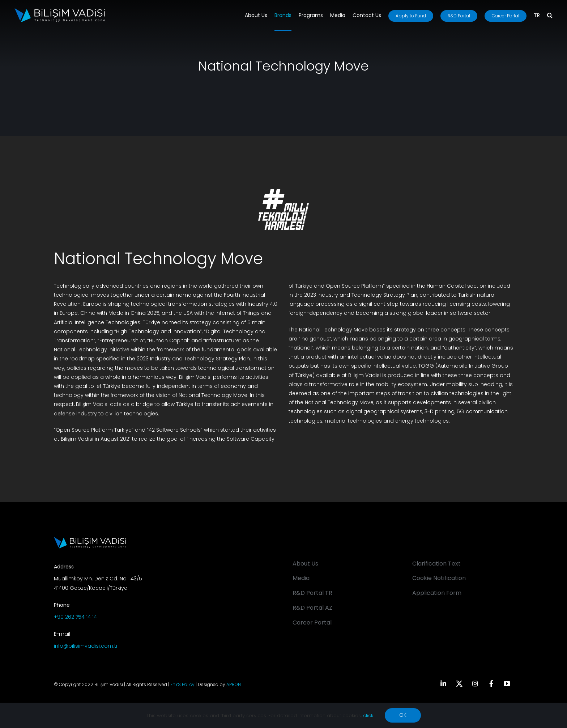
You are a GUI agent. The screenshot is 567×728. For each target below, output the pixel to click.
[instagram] (475, 683)
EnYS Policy (182, 684)
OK (403, 715)
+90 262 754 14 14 (75, 617)
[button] (550, 16)
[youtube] (507, 683)
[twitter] (459, 683)
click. (368, 716)
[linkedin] (443, 683)
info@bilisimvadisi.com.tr (86, 646)
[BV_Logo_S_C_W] (60, 10)
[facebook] (491, 683)
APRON (234, 684)
